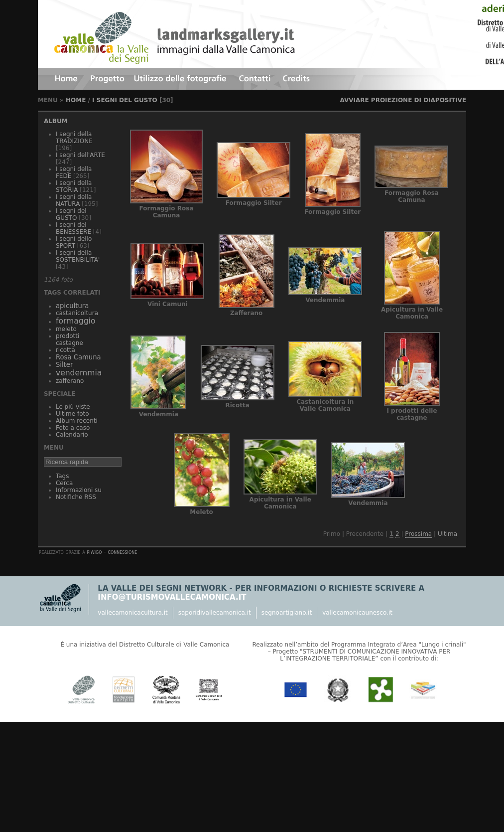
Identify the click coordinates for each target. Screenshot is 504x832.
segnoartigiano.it (287, 613)
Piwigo (95, 552)
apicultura (72, 306)
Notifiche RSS (76, 497)
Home (76, 100)
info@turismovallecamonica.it (172, 597)
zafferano (70, 381)
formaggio (76, 321)
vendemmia (79, 373)
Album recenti (77, 421)
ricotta (65, 350)
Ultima (447, 534)
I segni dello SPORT (74, 242)
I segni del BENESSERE (73, 228)
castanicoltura (77, 313)
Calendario (72, 435)
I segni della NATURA (74, 200)
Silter (64, 365)
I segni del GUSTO (125, 100)
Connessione (122, 552)
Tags (63, 476)
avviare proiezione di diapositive (403, 100)
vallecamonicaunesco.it (357, 613)
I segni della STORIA (74, 186)
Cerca (64, 483)
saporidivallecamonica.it (215, 613)
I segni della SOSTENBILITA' (78, 256)
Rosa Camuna (78, 357)
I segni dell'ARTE (80, 155)
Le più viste (73, 407)
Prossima (418, 534)
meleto (66, 329)
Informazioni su (79, 490)
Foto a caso (73, 428)
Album (56, 121)
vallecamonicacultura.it (132, 613)
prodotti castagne (69, 339)
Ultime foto (72, 414)
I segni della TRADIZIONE (74, 138)
